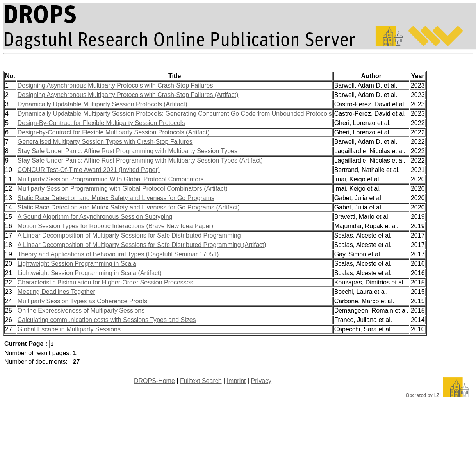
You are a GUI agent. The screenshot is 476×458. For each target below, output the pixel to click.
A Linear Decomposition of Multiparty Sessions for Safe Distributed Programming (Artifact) (142, 245)
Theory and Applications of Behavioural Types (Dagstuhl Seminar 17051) (118, 254)
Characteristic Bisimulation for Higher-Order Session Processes (105, 282)
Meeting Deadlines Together (56, 292)
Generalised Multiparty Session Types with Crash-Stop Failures (105, 142)
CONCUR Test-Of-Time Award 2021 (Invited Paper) (89, 170)
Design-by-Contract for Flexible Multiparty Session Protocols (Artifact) (114, 132)
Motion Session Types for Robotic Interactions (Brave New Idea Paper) (115, 226)
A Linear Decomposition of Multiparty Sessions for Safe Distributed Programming (129, 235)
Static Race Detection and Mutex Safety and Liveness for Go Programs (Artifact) (129, 207)
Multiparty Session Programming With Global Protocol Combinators (111, 179)
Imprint (236, 381)
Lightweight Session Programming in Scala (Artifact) (90, 273)
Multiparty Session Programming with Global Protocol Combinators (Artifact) (123, 189)
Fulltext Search (201, 381)
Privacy (261, 381)
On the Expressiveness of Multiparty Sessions (81, 310)
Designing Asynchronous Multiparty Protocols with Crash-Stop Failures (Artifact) (128, 95)
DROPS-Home (154, 381)
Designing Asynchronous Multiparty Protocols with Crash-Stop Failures (115, 85)
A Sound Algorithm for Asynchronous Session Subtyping (95, 217)
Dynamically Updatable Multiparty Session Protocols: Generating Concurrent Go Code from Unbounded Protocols (175, 114)
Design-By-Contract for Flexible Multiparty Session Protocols (101, 123)
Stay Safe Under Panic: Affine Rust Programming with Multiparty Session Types (127, 151)
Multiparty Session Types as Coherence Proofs (82, 301)
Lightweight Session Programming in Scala (77, 264)
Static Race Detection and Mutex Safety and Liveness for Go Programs (116, 198)
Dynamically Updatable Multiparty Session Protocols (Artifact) (103, 104)
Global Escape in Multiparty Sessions (69, 329)
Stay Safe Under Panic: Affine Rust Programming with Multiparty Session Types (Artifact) (140, 160)
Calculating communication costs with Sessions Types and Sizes (107, 320)
